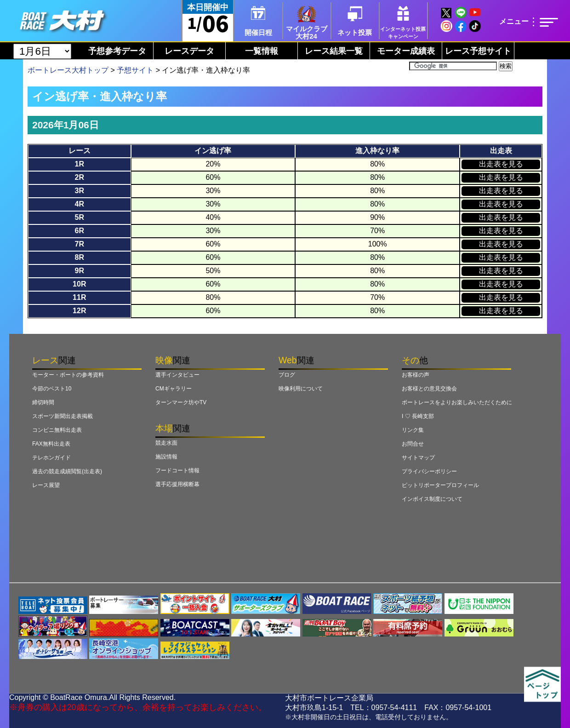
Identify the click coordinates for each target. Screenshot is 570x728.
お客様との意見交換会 (429, 389)
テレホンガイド (51, 458)
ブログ (287, 375)
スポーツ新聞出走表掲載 (63, 416)
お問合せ (413, 444)
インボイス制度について (432, 499)
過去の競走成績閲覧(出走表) (67, 471)
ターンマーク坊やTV (181, 402)
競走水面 (166, 443)
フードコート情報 (177, 470)
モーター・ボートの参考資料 (68, 375)
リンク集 (413, 430)
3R (80, 191)
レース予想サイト (478, 51)
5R (80, 217)
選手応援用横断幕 (177, 484)
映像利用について (301, 389)
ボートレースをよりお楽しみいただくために (457, 402)
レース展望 (46, 485)
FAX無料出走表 (51, 444)
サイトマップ (418, 458)
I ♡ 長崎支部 (418, 416)
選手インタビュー (177, 375)
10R (79, 284)
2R (80, 177)
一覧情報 (262, 51)
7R (80, 244)
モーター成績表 (406, 51)
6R (80, 231)
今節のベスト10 (52, 389)
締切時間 (43, 402)
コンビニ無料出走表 (57, 430)
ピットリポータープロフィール (440, 485)
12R (79, 311)
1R (80, 164)
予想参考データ (117, 51)
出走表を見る (501, 164)
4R (80, 204)
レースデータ (189, 51)
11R (79, 297)
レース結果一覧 (334, 51)
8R (80, 257)
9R (80, 271)
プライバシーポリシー (429, 471)
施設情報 (166, 457)
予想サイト (135, 70)
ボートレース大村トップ (68, 70)
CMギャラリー (174, 389)
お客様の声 (416, 375)
